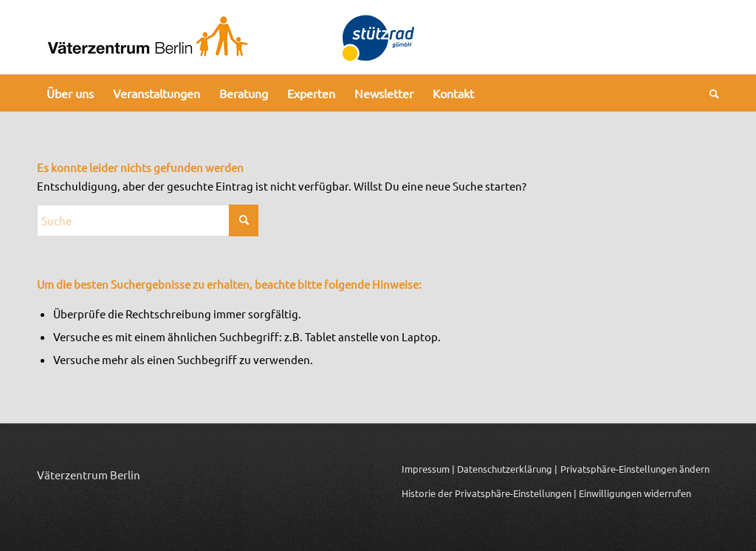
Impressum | (428, 469)
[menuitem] (70, 93)
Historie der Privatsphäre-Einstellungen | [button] (489, 493)
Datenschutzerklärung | (507, 469)
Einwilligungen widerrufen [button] (635, 493)
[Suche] (709, 93)
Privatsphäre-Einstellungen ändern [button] (635, 469)
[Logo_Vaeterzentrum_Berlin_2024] (148, 37)
